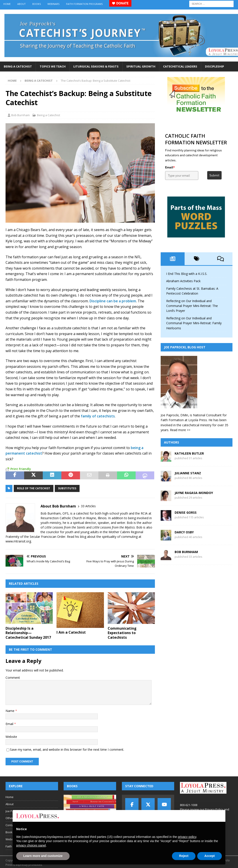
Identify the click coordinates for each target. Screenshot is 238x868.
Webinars (53, 4)
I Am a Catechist (71, 632)
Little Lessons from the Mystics (114, 527)
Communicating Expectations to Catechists (122, 633)
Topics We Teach (53, 66)
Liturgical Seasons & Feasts (96, 66)
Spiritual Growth (141, 66)
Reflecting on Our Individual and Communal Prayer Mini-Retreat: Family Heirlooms (194, 323)
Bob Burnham (20, 115)
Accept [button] (210, 856)
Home (7, 4)
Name (10, 711)
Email (10, 724)
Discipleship (215, 66)
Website (11, 737)
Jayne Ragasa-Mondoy (194, 493)
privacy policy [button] (187, 837)
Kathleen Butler (189, 453)
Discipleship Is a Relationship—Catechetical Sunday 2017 (28, 633)
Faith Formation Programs (84, 4)
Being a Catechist (18, 66)
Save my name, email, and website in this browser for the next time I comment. (67, 749)
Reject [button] (184, 856)
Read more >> (180, 430)
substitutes (67, 488)
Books (37, 4)
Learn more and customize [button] (43, 856)
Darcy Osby (184, 532)
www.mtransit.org (18, 541)
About (21, 4)
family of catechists (98, 416)
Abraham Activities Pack (183, 281)
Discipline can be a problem (113, 301)
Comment (13, 678)
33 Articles (88, 506)
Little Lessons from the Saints (65, 527)
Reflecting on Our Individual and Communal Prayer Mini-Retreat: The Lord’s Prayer (192, 306)
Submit (214, 175)
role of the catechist (34, 488)
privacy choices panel (31, 845)
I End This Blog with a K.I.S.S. (187, 274)
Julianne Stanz (188, 473)
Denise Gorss (186, 512)
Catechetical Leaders (180, 66)
